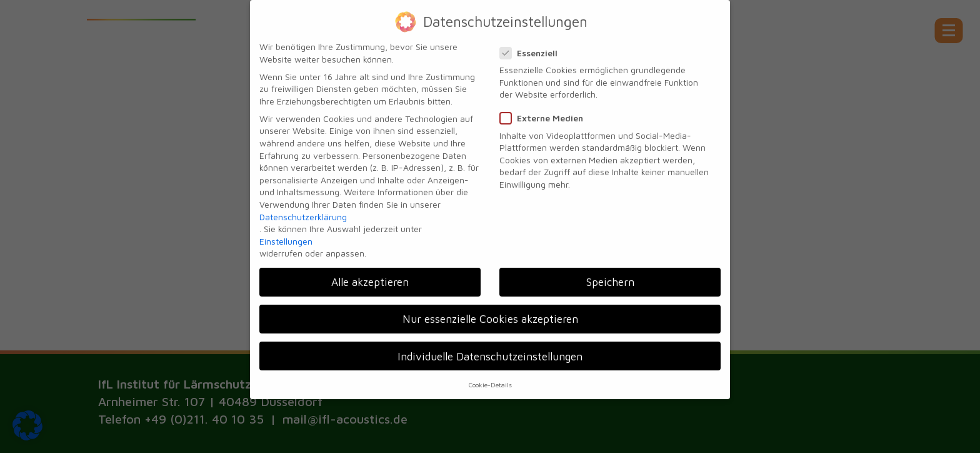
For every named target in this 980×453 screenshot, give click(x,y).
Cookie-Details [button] (490, 377)
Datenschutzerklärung (303, 209)
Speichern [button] (610, 274)
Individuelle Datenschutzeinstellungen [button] (490, 348)
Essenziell (532, 45)
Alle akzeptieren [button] (370, 274)
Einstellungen (286, 233)
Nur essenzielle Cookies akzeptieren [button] (490, 311)
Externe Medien (545, 110)
